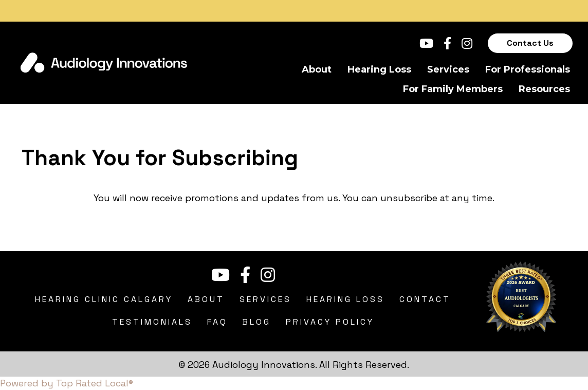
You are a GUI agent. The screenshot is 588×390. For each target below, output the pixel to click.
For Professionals (528, 69)
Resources (544, 89)
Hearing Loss (379, 69)
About (317, 69)
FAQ (217, 322)
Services (448, 69)
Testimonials (152, 322)
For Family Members (453, 89)
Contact (425, 299)
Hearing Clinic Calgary (104, 299)
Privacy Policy (330, 322)
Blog (257, 322)
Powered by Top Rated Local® (67, 383)
